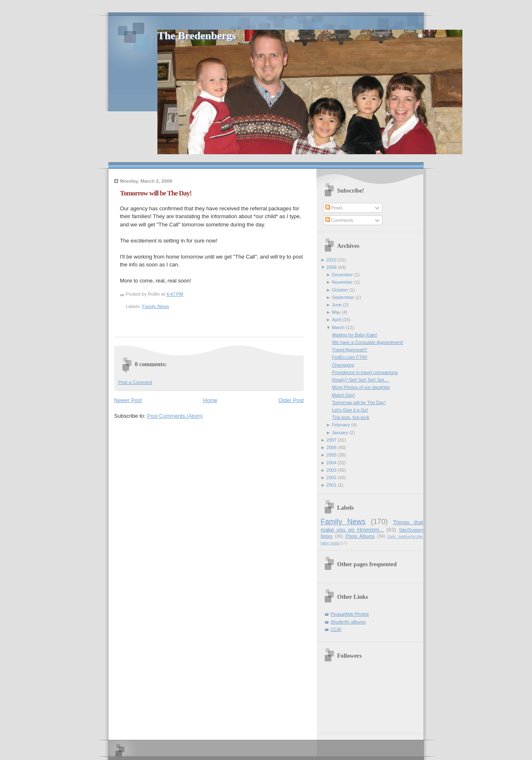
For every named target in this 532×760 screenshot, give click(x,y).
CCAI (336, 629)
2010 (332, 260)
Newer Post (128, 400)
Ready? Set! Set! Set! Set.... (361, 380)
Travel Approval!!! (350, 350)
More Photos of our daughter (361, 387)
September (343, 297)
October (340, 290)
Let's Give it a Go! (350, 410)
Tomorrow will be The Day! (156, 193)
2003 (332, 470)
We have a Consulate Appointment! (368, 342)
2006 (332, 447)
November (342, 282)
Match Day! (344, 395)
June (337, 305)
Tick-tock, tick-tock (351, 417)
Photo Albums (360, 536)
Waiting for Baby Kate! (355, 335)
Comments (339, 220)
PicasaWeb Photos (350, 614)
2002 (332, 478)
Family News (156, 306)
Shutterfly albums (348, 622)
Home (210, 400)
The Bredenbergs (197, 36)
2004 (332, 463)
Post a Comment (135, 382)
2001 (332, 485)
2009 (332, 267)
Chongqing (343, 365)
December (342, 275)
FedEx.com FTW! (350, 357)
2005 (332, 455)
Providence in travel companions (365, 372)
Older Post (291, 400)
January (340, 433)
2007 (332, 440)
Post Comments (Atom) (175, 416)
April (336, 320)
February (341, 425)
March (338, 327)
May (336, 312)
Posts (334, 208)
